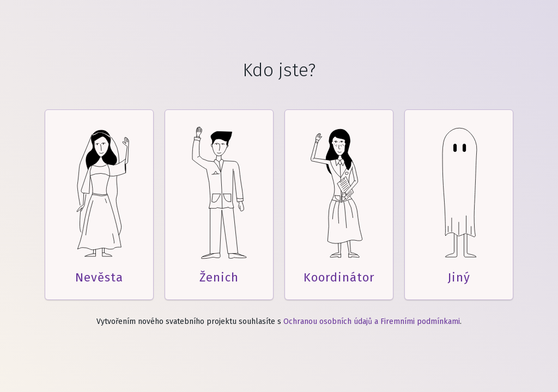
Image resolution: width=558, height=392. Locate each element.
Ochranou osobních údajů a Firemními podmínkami (372, 321)
